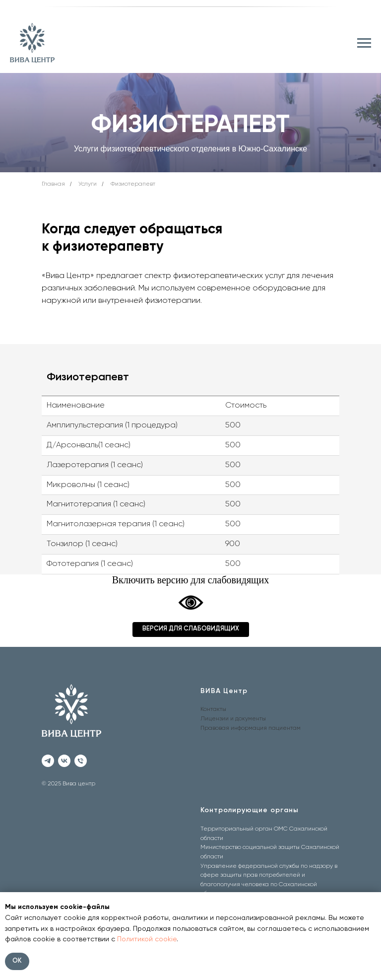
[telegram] (48, 761)
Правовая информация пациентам (251, 728)
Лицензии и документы (233, 719)
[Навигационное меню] (364, 43)
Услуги (88, 184)
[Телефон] (81, 761)
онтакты (215, 709)
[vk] (64, 761)
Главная (53, 184)
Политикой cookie (147, 939)
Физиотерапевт (133, 184)
